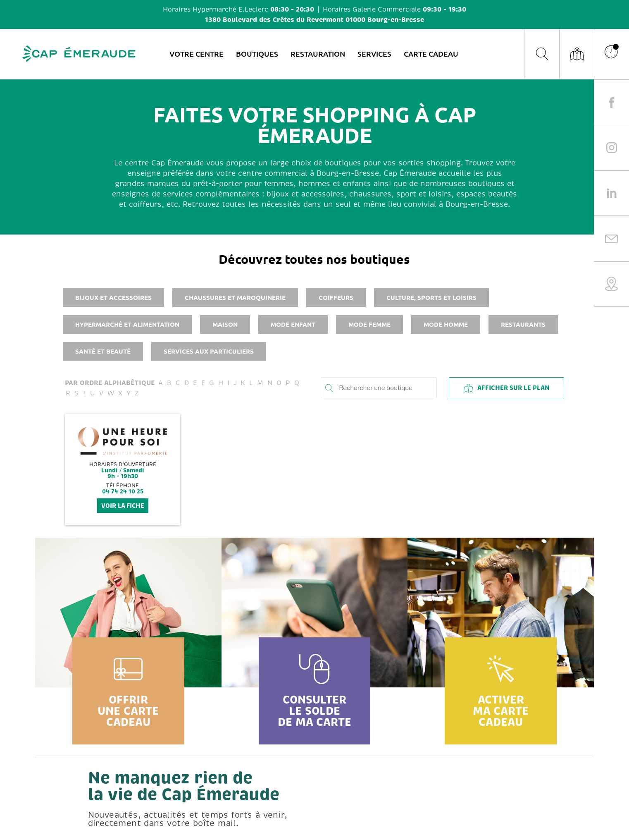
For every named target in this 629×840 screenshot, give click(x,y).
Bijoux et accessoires (113, 297)
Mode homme (446, 324)
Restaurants (523, 324)
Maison (225, 324)
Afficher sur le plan (506, 388)
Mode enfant (293, 324)
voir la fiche (123, 506)
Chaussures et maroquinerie (235, 297)
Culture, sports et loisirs (431, 297)
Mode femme (369, 324)
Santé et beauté (103, 351)
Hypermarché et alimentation (127, 324)
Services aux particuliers (209, 351)
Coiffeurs (336, 297)
